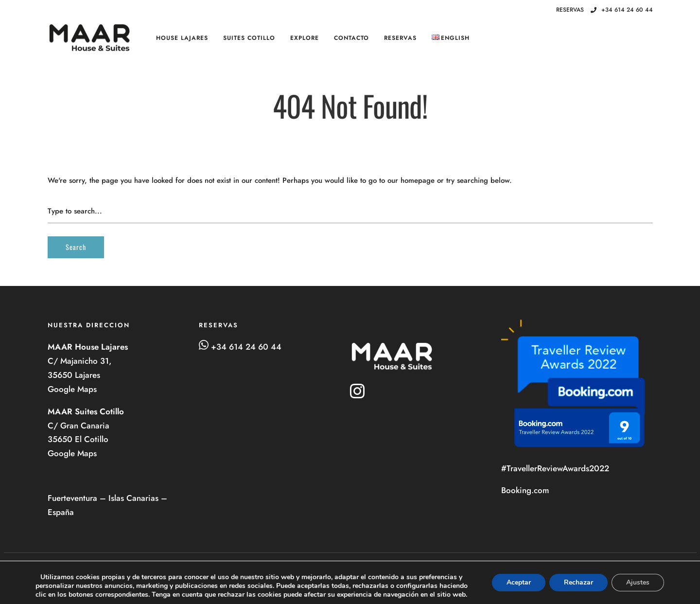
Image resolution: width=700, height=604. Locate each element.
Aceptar (519, 582)
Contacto (351, 38)
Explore (305, 38)
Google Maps (73, 389)
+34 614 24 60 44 (622, 10)
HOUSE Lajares (182, 38)
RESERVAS (400, 38)
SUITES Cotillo (249, 38)
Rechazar (578, 582)
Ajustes (638, 582)
